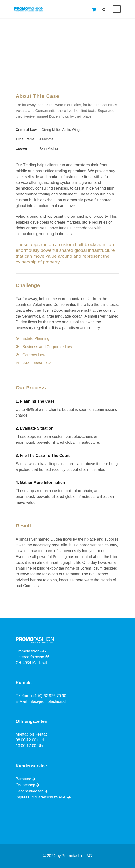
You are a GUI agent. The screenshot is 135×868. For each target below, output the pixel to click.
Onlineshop (25, 785)
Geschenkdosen (30, 791)
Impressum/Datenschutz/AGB (41, 797)
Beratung (24, 779)
